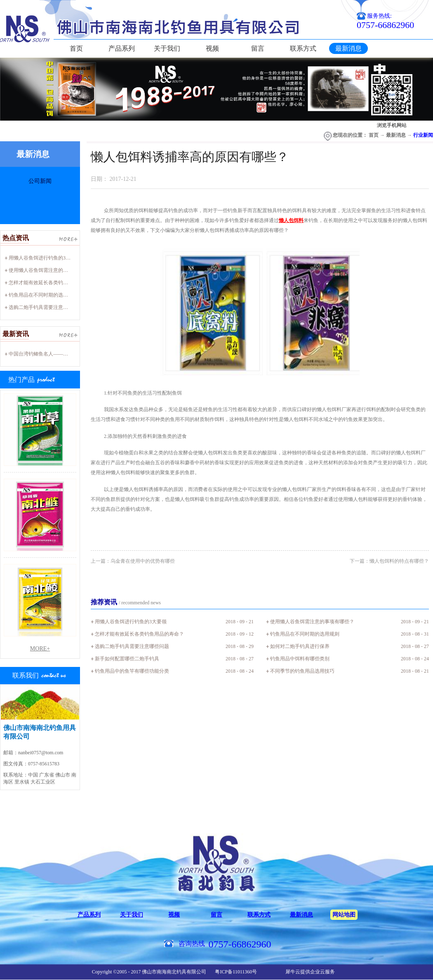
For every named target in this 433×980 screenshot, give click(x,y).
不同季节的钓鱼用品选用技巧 (302, 671)
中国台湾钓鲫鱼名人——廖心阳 (43, 354)
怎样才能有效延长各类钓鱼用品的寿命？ (53, 283)
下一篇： (389, 561)
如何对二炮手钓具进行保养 (300, 646)
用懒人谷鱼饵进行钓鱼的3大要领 (45, 258)
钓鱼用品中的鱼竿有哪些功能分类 (132, 671)
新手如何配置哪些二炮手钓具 (127, 659)
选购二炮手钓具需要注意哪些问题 (46, 307)
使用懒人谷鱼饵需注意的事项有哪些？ (51, 270)
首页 (76, 48)
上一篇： (133, 561)
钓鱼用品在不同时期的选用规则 (43, 295)
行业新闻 (423, 135)
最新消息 (396, 135)
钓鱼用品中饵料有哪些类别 (300, 659)
